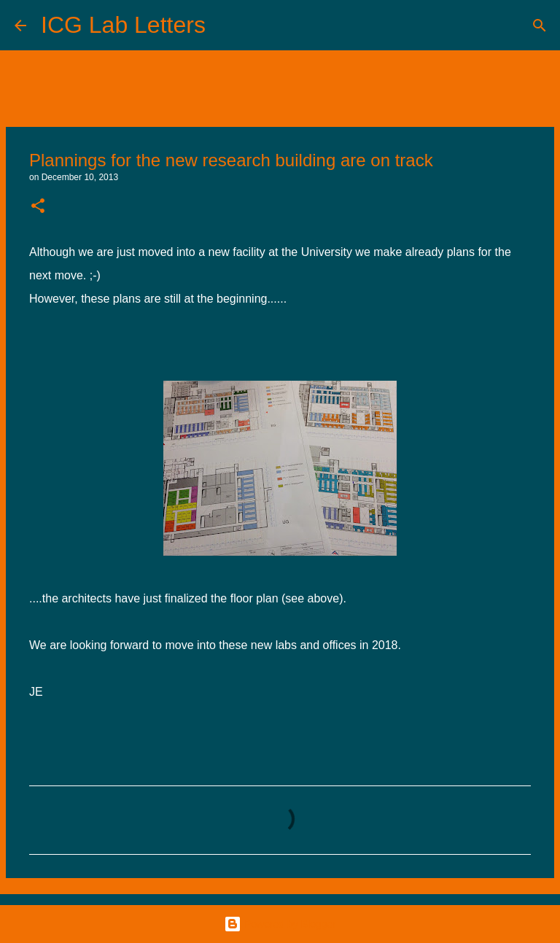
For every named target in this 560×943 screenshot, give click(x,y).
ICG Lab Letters (123, 25)
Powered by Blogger (280, 924)
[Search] (226, 26)
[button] (38, 207)
